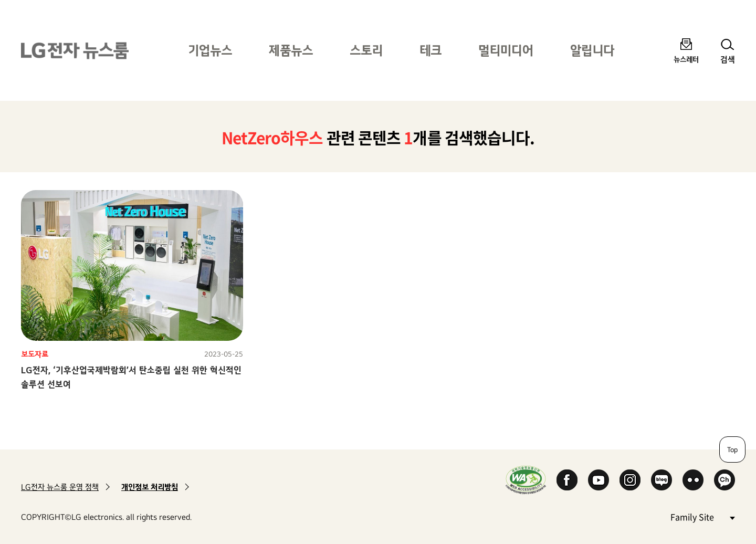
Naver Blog (661, 480)
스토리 (366, 50)
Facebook (567, 480)
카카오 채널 (724, 480)
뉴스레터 (686, 59)
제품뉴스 (291, 50)
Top (732, 449)
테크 (430, 50)
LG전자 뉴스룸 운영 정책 (60, 487)
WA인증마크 (526, 480)
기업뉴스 (210, 50)
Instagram (630, 480)
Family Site (702, 516)
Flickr (693, 480)
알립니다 (592, 50)
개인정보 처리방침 (150, 487)
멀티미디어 (506, 50)
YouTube (598, 480)
